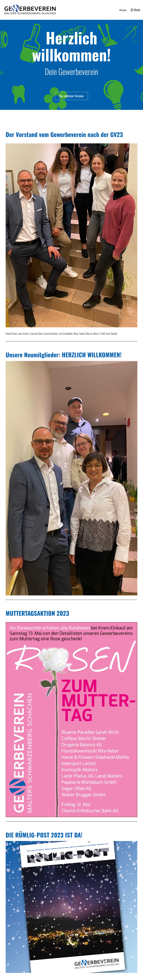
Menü (135, 10)
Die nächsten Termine (71, 96)
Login (123, 10)
